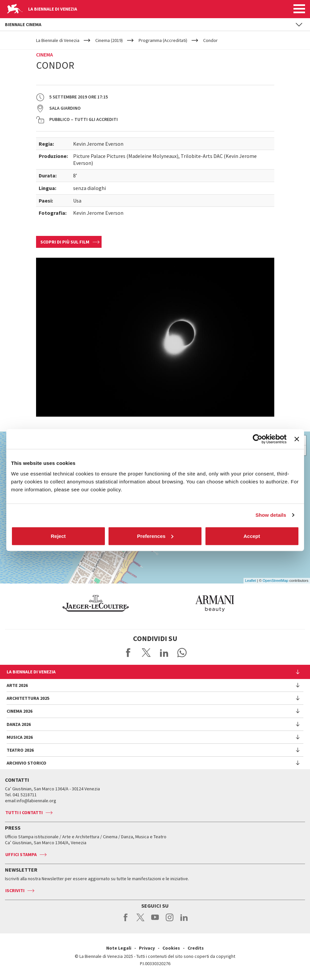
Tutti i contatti (24, 812)
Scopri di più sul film (65, 242)
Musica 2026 (20, 737)
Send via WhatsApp (182, 653)
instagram (170, 921)
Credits (196, 948)
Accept (252, 536)
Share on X (146, 653)
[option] (76, 603)
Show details (271, 515)
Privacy (147, 948)
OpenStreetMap (276, 581)
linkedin (184, 921)
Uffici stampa (21, 854)
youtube (155, 921)
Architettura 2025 (28, 698)
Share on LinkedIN (164, 653)
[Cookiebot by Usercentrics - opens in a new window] (258, 439)
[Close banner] (297, 439)
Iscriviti (15, 890)
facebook (126, 921)
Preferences (155, 536)
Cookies (171, 948)
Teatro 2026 (20, 750)
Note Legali (119, 948)
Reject (58, 536)
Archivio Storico (26, 763)
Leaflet (251, 581)
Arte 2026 (17, 685)
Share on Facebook (128, 653)
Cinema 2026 (20, 711)
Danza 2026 (19, 724)
